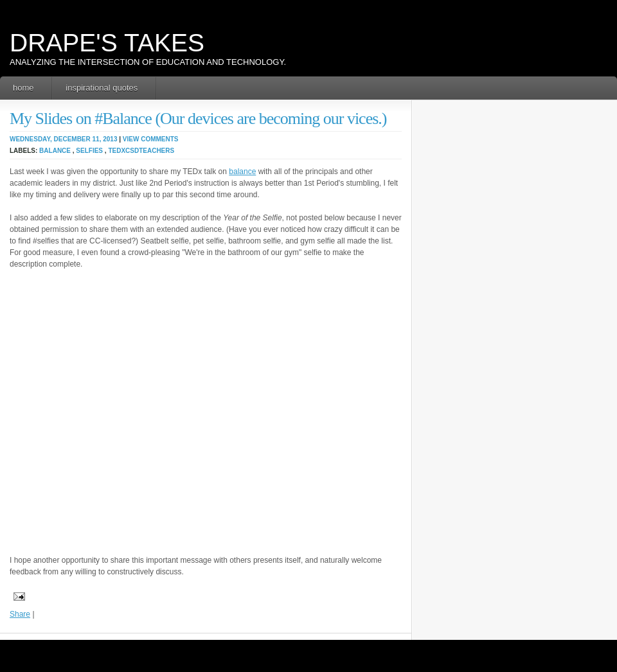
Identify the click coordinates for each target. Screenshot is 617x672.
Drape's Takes (107, 43)
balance (55, 151)
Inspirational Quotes (102, 88)
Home (23, 88)
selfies (89, 151)
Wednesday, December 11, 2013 (63, 139)
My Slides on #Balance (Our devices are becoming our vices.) (198, 119)
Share (20, 614)
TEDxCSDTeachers (141, 151)
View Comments (151, 139)
